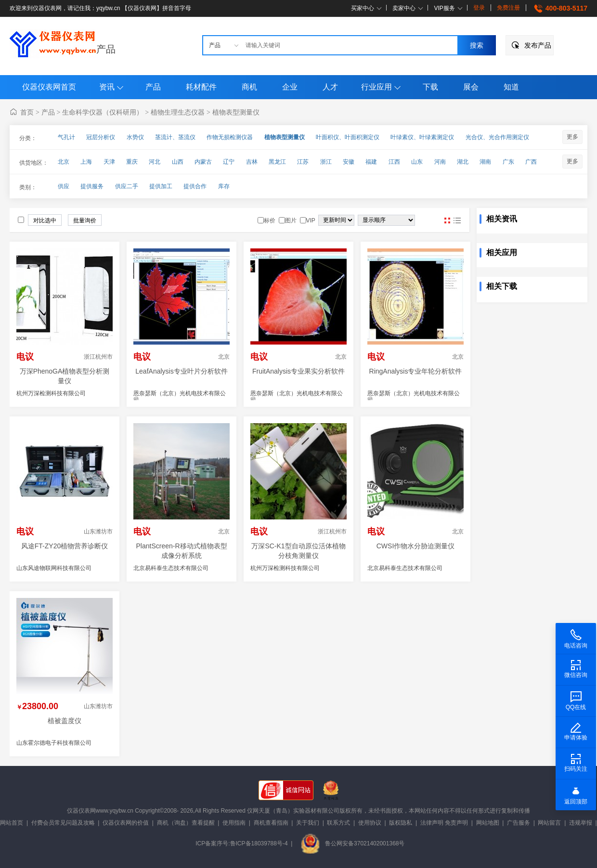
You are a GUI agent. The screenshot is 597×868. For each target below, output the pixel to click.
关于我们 (308, 823)
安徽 (349, 162)
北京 (64, 162)
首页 (27, 112)
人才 (330, 87)
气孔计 (66, 137)
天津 (109, 162)
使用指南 (234, 823)
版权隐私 (401, 823)
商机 (249, 87)
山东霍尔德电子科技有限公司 (54, 743)
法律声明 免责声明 (444, 823)
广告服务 (519, 823)
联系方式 (338, 823)
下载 (430, 87)
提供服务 (92, 186)
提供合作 (195, 186)
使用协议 (370, 823)
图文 (457, 220)
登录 (479, 8)
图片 (447, 220)
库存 (224, 186)
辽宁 (229, 162)
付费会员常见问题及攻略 (63, 823)
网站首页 (12, 823)
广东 (508, 162)
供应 (64, 186)
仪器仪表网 (81, 811)
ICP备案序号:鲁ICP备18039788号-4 (241, 843)
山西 (178, 162)
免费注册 (508, 8)
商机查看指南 (271, 823)
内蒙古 (203, 162)
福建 (371, 162)
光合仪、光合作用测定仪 (497, 137)
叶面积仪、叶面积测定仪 (348, 137)
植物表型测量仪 (236, 112)
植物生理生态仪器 (178, 112)
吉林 (252, 162)
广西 (531, 162)
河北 (155, 162)
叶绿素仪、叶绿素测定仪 (422, 137)
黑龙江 (277, 162)
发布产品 (538, 45)
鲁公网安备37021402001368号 (352, 843)
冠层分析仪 (101, 137)
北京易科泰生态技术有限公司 (171, 568)
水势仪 (135, 137)
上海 (86, 162)
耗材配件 (201, 87)
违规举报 (581, 823)
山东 (417, 162)
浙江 (326, 162)
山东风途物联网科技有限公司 (54, 568)
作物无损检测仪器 (230, 137)
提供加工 (161, 186)
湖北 (463, 162)
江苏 (303, 162)
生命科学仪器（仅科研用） (103, 112)
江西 (394, 162)
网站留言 (549, 823)
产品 (106, 49)
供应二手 (127, 186)
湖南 (485, 162)
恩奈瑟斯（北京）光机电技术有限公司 (180, 397)
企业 (290, 87)
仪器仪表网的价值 (126, 823)
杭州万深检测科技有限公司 (51, 393)
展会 (471, 87)
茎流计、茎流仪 (175, 137)
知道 (511, 87)
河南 (440, 162)
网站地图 (488, 823)
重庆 (132, 162)
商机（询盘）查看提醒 (186, 823)
